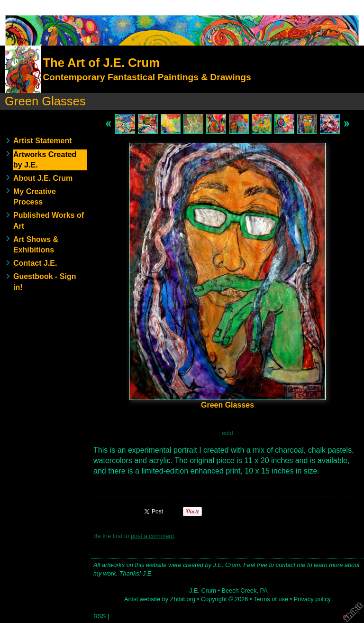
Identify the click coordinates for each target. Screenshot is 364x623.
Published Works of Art (49, 220)
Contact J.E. (35, 263)
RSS (100, 616)
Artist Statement (43, 141)
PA (264, 590)
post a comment (152, 536)
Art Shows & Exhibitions (36, 245)
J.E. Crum (203, 590)
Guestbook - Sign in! (45, 282)
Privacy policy (312, 599)
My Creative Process (35, 197)
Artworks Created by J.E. (45, 160)
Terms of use (271, 599)
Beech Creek (239, 590)
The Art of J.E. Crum (101, 63)
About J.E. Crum (43, 178)
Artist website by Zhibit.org (160, 599)
